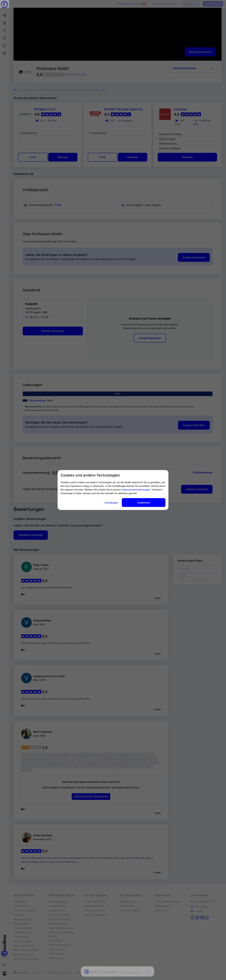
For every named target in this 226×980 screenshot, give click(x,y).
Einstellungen (112, 503)
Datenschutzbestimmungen (136, 489)
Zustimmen (144, 502)
